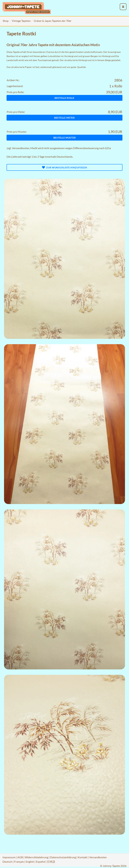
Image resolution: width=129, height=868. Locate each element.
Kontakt (83, 857)
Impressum (9, 857)
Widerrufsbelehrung (36, 857)
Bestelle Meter (64, 118)
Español (41, 862)
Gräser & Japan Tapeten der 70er (53, 21)
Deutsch (7, 862)
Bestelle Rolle (64, 98)
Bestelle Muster (65, 138)
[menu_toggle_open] (123, 7)
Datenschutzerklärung (63, 857)
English (30, 862)
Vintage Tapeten (21, 21)
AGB (20, 857)
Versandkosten (21, 148)
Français (19, 862)
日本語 (51, 862)
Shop (6, 21)
